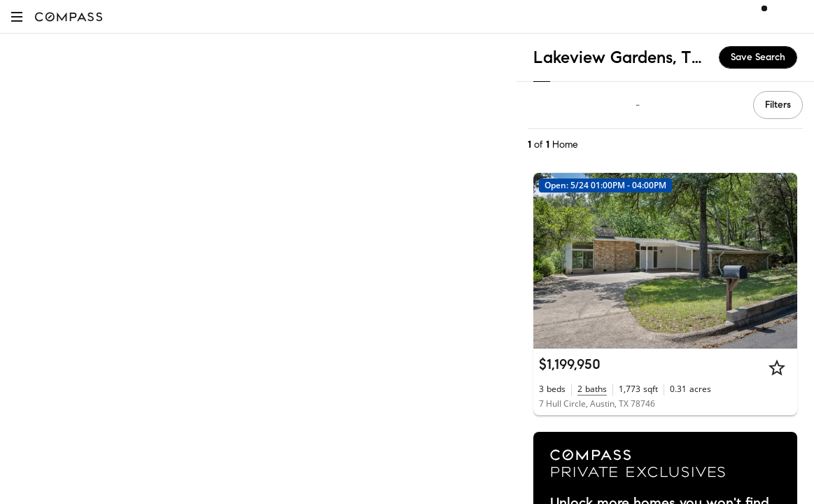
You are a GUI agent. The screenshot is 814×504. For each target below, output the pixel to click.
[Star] (777, 367)
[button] (17, 16)
